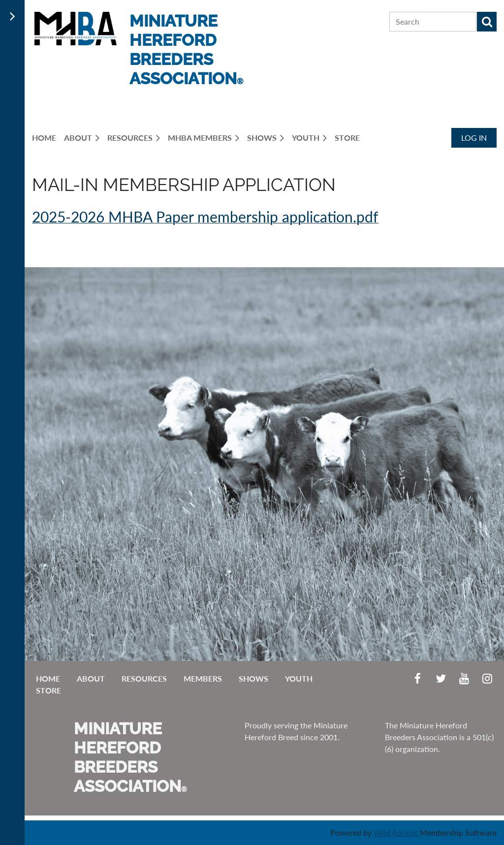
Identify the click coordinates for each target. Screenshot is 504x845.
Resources (144, 678)
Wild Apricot (396, 832)
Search (487, 22)
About (91, 678)
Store (48, 690)
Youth (299, 678)
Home (48, 678)
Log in (474, 138)
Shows (253, 678)
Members (203, 678)
